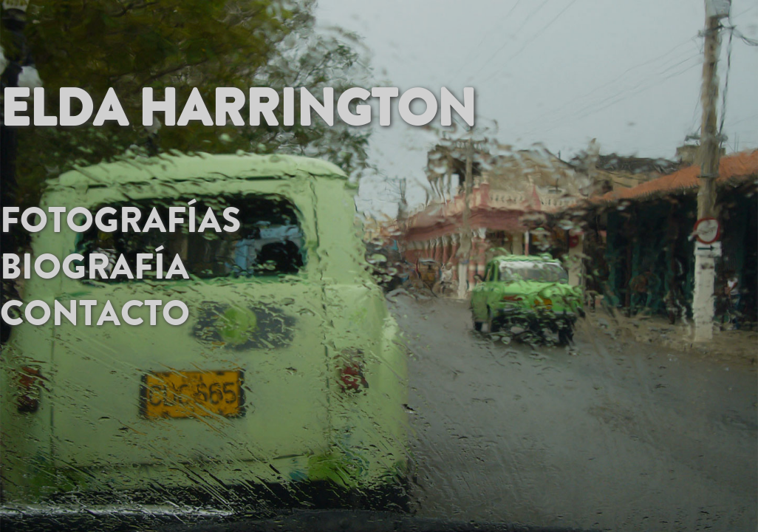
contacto (95, 307)
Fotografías (120, 214)
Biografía (95, 261)
